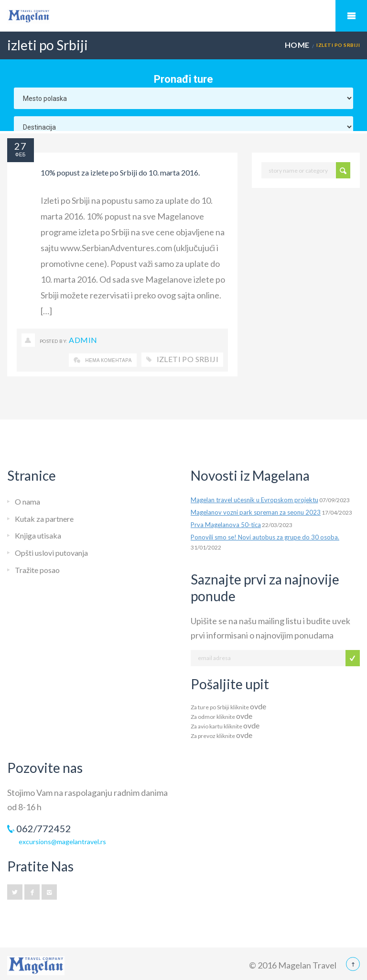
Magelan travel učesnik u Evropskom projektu (254, 500)
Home (297, 45)
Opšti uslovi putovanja (51, 553)
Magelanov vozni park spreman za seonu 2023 (256, 512)
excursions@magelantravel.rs (62, 842)
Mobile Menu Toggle (351, 16)
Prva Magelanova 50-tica (226, 525)
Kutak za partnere (44, 519)
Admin (83, 340)
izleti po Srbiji (188, 359)
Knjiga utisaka (38, 535)
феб (21, 154)
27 (21, 146)
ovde (258, 706)
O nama (27, 501)
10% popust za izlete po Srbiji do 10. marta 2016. (120, 172)
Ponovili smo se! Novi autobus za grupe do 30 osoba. (265, 537)
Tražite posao (37, 570)
